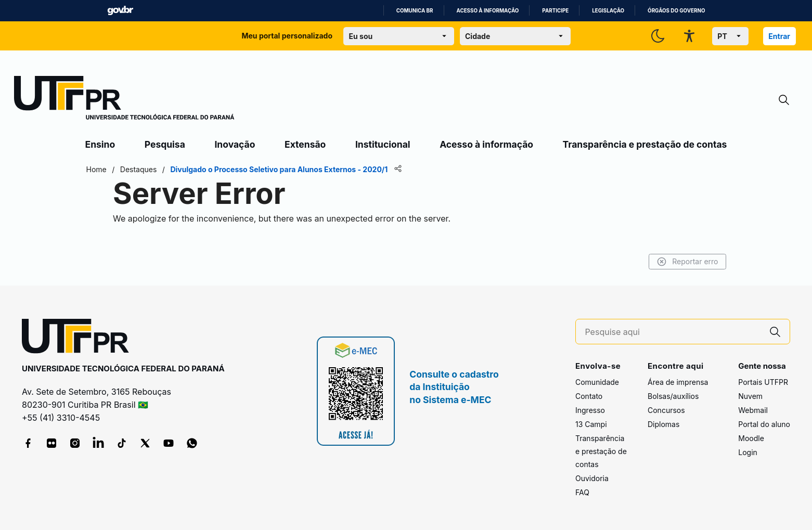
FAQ (582, 492)
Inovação (235, 144)
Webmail (753, 410)
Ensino (100, 144)
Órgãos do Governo (676, 11)
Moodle (751, 438)
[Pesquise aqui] (673, 332)
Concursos (666, 410)
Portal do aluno (764, 424)
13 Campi (591, 424)
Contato (589, 396)
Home (96, 169)
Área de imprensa (678, 382)
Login (748, 452)
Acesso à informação (488, 11)
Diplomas (663, 424)
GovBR (120, 11)
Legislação (608, 11)
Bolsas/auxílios (673, 396)
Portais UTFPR (763, 382)
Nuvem (750, 396)
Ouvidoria (592, 478)
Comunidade (597, 382)
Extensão (305, 144)
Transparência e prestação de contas (645, 144)
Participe (555, 11)
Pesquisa (165, 144)
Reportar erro (687, 262)
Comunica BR (415, 11)
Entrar (779, 36)
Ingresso (590, 410)
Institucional (383, 144)
